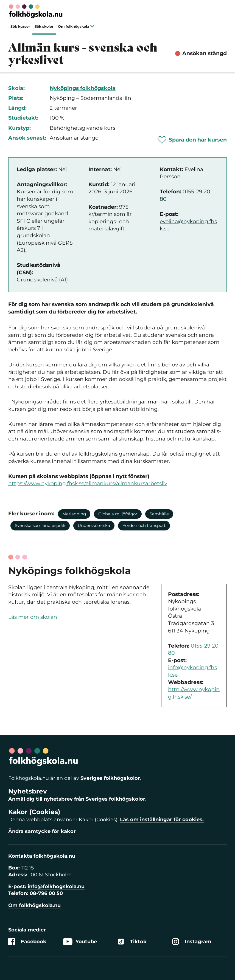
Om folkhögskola (76, 26)
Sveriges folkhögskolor (110, 778)
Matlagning (74, 514)
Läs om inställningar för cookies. (162, 820)
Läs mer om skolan (33, 617)
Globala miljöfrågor (118, 514)
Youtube (80, 942)
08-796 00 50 (46, 893)
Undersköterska (94, 525)
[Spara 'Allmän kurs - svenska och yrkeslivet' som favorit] (192, 140)
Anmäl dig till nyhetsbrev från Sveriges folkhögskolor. (77, 799)
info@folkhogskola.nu (56, 886)
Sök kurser (20, 26)
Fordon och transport (144, 525)
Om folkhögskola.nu (34, 905)
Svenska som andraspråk (40, 525)
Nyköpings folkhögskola (83, 88)
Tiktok (132, 942)
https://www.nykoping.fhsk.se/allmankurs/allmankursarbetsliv (88, 483)
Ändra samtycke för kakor (42, 831)
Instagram (192, 942)
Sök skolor (44, 26)
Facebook (27, 942)
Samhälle (159, 514)
